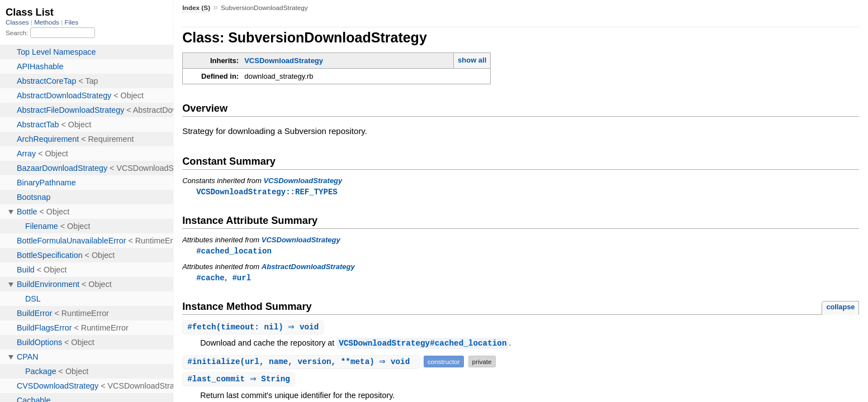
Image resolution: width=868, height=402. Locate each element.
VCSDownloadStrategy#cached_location (423, 345)
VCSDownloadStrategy (284, 61)
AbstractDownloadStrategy (308, 268)
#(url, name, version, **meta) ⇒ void (302, 364)
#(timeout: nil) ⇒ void (254, 329)
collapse (840, 308)
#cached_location (234, 252)
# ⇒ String (240, 382)
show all (472, 60)
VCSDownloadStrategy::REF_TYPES (267, 192)
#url (241, 279)
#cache (210, 279)
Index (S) (196, 8)
